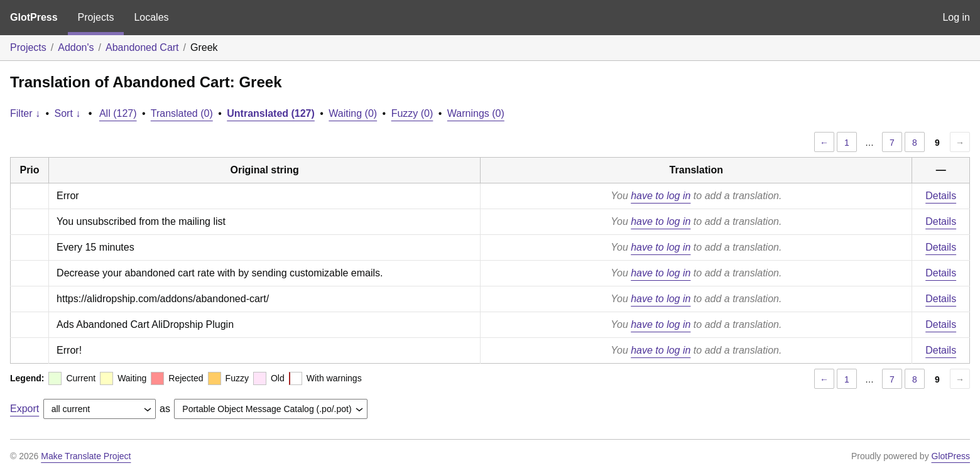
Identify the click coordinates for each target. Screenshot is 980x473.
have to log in (661, 196)
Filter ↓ (25, 113)
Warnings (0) (476, 113)
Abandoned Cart (142, 47)
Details (941, 196)
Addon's (76, 47)
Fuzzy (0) (412, 113)
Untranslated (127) (271, 113)
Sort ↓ (68, 113)
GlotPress (34, 17)
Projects (96, 17)
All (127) (118, 113)
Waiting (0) (353, 113)
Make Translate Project (86, 456)
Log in (956, 17)
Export (24, 409)
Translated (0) (182, 113)
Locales (151, 17)
